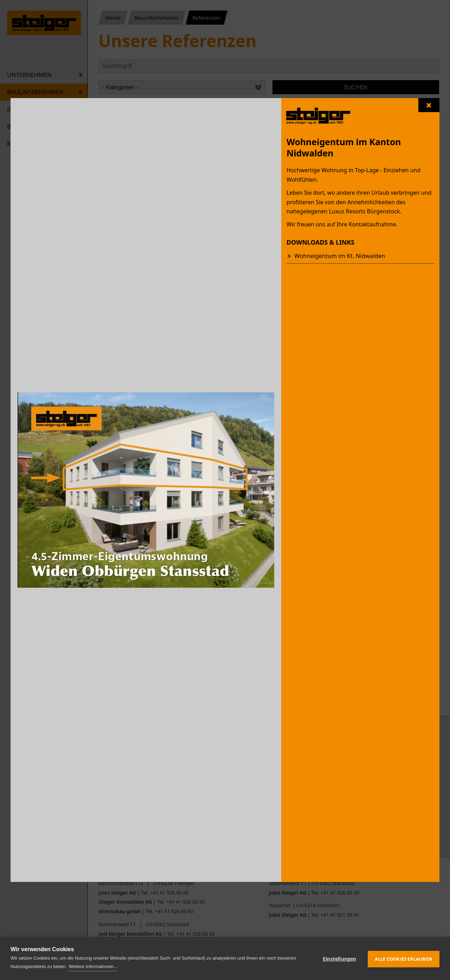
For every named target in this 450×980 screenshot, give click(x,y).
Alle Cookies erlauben (404, 958)
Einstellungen (340, 958)
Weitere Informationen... (93, 966)
